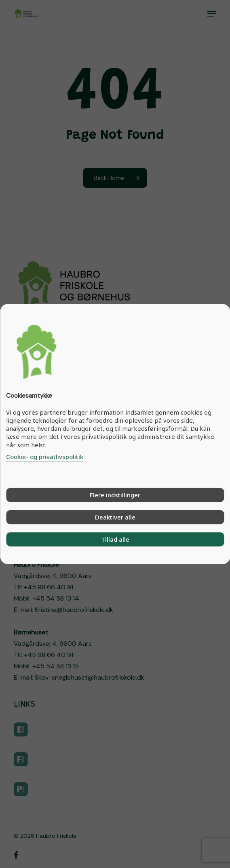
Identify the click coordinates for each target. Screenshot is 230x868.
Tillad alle (115, 539)
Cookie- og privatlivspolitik (45, 456)
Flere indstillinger (115, 495)
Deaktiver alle (115, 517)
